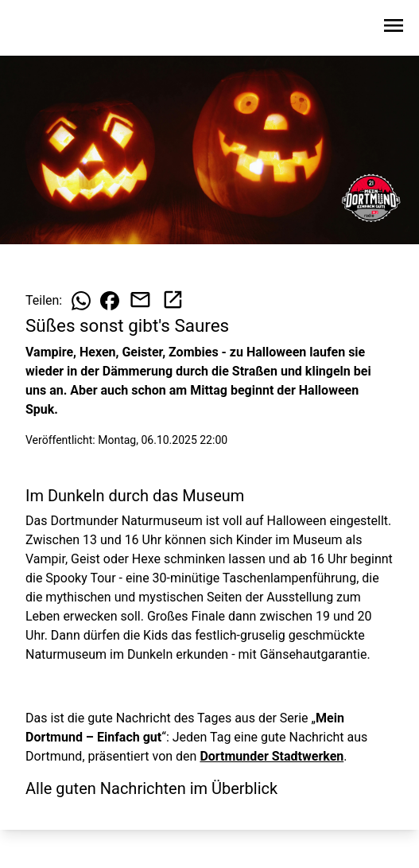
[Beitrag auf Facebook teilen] (110, 301)
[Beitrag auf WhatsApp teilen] (81, 301)
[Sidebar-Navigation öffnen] (394, 28)
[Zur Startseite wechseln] (51, 29)
